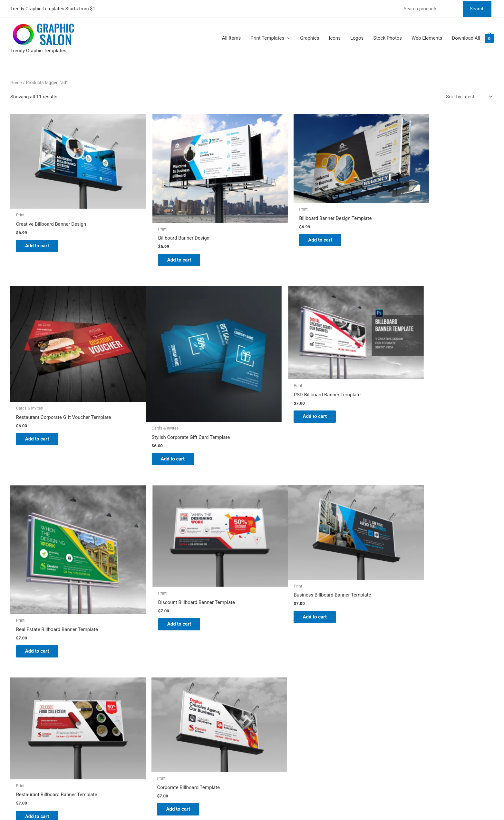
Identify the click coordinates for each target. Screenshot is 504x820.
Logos (357, 37)
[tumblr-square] (14, 675)
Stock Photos (388, 37)
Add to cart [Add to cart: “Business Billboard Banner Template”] (41, 576)
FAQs (264, 687)
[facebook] (14, 683)
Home (16, 82)
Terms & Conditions (280, 723)
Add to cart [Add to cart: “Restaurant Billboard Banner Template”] (164, 582)
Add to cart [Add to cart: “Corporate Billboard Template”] (286, 576)
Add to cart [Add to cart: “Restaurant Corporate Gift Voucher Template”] (408, 250)
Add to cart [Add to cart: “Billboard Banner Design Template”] (286, 227)
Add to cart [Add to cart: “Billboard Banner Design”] (164, 244)
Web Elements (427, 37)
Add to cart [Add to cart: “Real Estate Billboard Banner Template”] (286, 425)
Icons (335, 37)
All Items (232, 37)
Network (285, 802)
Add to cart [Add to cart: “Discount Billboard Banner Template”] (408, 401)
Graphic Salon (273, 660)
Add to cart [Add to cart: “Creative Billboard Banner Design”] (41, 232)
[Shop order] (468, 96)
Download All (466, 37)
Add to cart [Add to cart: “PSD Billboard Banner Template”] (164, 394)
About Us (268, 678)
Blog (263, 669)
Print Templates (267, 37)
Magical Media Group (346, 802)
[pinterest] (14, 659)
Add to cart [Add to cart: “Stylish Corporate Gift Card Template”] (41, 430)
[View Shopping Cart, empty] (489, 37)
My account (271, 696)
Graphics (310, 37)
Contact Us (270, 705)
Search (477, 8)
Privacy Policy (273, 714)
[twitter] (14, 667)
